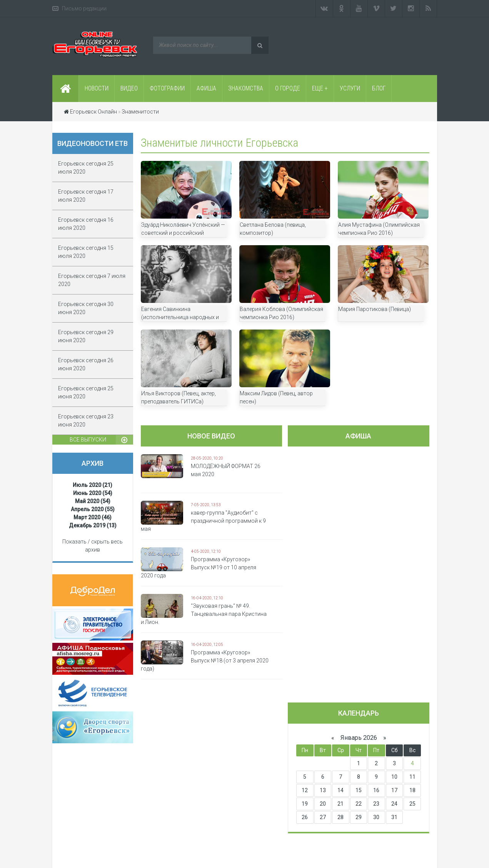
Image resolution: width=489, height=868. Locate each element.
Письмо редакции (84, 8)
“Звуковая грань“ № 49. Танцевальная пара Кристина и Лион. (204, 614)
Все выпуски (88, 440)
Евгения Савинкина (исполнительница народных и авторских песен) (180, 317)
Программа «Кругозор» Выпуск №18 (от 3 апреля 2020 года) (205, 661)
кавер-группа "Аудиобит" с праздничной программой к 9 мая (203, 521)
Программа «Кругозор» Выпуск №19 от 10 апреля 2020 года (199, 567)
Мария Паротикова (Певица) (375, 309)
